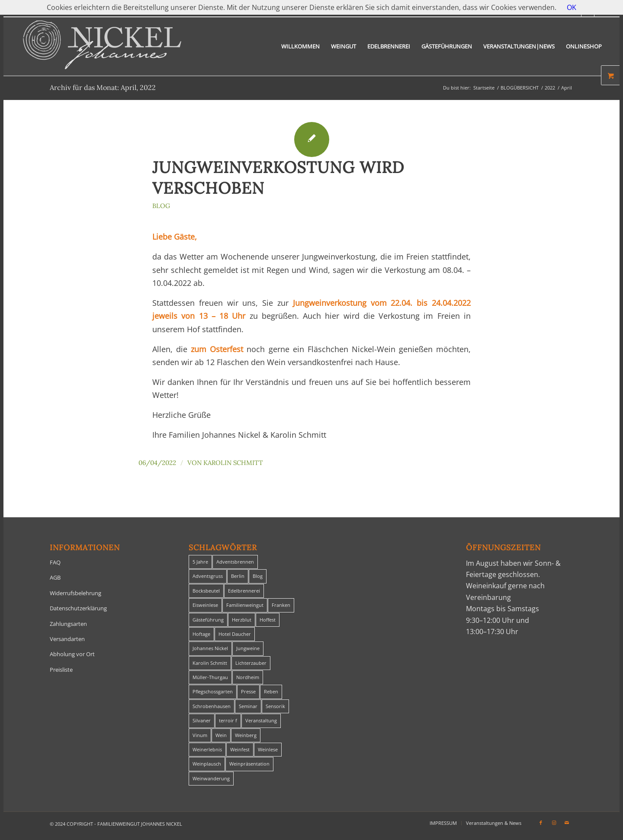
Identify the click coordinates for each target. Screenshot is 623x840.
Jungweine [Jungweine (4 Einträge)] (248, 648)
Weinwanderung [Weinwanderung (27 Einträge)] (211, 778)
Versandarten (67, 639)
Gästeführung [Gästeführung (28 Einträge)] (208, 620)
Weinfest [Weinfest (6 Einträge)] (240, 749)
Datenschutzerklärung (78, 608)
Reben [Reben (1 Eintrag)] (271, 691)
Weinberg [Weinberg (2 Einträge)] (246, 735)
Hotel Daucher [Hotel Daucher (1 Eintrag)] (235, 634)
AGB (55, 577)
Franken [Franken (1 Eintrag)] (281, 605)
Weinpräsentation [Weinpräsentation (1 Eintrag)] (249, 764)
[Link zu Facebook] (541, 823)
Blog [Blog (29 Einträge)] (258, 576)
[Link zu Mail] (567, 823)
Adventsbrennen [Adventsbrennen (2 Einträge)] (235, 562)
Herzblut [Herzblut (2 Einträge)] (242, 620)
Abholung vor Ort (72, 654)
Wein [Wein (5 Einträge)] (221, 735)
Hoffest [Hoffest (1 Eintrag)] (268, 620)
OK (572, 7)
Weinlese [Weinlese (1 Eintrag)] (268, 749)
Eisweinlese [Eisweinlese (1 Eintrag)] (205, 605)
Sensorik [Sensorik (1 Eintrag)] (275, 706)
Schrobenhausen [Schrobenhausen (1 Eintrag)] (212, 706)
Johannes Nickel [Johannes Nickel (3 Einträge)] (210, 648)
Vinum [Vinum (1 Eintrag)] (200, 735)
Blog (161, 206)
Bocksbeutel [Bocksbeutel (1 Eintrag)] (206, 591)
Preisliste (61, 670)
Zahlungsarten (68, 624)
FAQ (55, 562)
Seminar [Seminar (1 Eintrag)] (248, 706)
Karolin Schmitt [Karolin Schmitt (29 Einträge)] (210, 663)
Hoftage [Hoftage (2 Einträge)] (201, 634)
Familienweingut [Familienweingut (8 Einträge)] (245, 605)
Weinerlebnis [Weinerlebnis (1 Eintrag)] (207, 749)
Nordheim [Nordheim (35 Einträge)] (248, 677)
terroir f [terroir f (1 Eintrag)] (228, 720)
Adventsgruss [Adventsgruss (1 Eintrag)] (208, 576)
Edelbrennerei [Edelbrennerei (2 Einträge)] (244, 591)
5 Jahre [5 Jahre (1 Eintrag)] (200, 562)
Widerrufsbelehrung (75, 593)
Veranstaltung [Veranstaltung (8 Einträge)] (261, 720)
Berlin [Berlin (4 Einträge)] (238, 576)
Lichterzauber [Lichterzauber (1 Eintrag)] (251, 663)
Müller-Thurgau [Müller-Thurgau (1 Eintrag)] (210, 677)
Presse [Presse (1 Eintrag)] (248, 691)
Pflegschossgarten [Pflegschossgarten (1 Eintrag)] (213, 691)
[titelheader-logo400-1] (102, 46)
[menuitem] (300, 46)
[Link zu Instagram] (554, 823)
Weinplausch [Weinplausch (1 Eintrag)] (207, 764)
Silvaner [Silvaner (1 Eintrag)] (202, 720)
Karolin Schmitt (233, 463)
